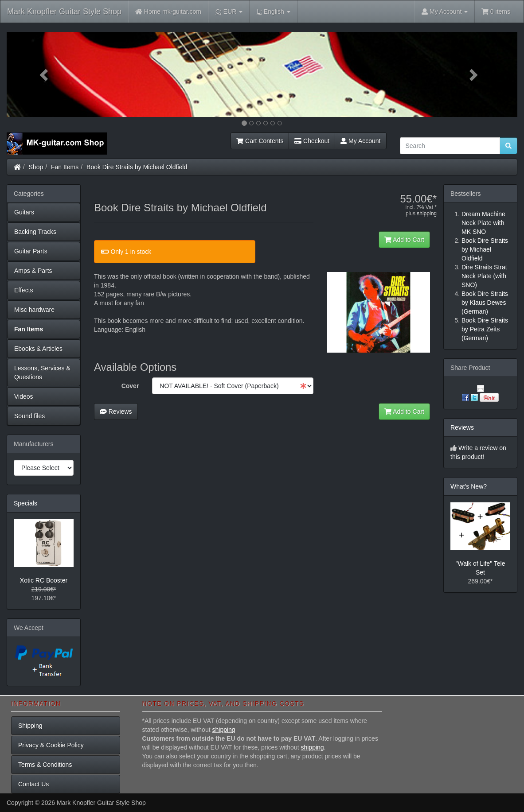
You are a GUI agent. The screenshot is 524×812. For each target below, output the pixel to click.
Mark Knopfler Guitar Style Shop (64, 12)
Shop (36, 167)
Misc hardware (34, 310)
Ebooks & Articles (38, 349)
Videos (24, 396)
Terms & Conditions (45, 765)
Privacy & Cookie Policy (51, 745)
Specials (25, 503)
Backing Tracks (35, 232)
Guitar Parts (31, 251)
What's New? (469, 486)
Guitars (24, 212)
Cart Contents (260, 141)
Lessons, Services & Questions (42, 373)
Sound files (29, 416)
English (273, 12)
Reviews (116, 412)
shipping (427, 214)
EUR (229, 12)
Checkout (312, 141)
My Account (360, 141)
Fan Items (65, 167)
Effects (24, 290)
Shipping (30, 726)
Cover (130, 386)
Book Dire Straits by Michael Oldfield (137, 167)
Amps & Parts (33, 271)
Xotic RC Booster (44, 580)
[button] (45, 74)
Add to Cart (404, 240)
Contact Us (33, 784)
